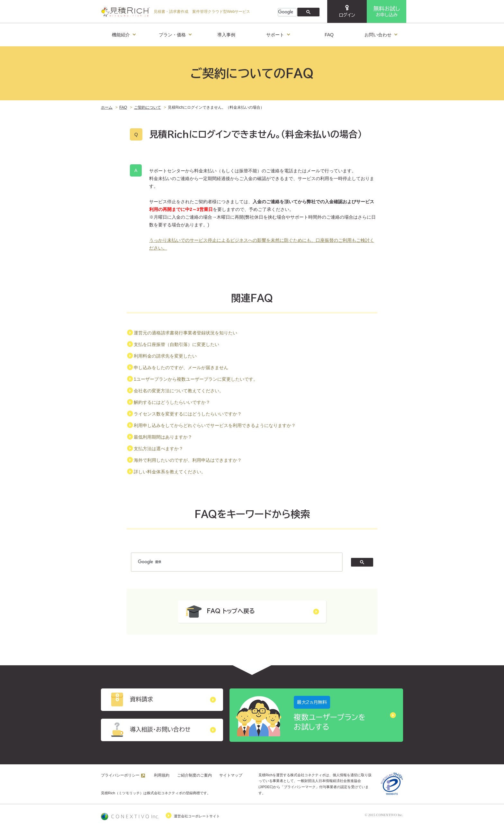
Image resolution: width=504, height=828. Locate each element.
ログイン (347, 11)
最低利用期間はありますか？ (163, 437)
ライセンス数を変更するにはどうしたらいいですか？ (188, 414)
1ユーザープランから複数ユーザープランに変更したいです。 (196, 379)
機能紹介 (124, 33)
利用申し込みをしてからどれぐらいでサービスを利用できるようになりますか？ (215, 425)
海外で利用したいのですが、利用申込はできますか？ (188, 460)
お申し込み (387, 11)
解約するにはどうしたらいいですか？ (172, 402)
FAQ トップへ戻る (252, 612)
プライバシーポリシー (120, 775)
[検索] (287, 12)
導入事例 (226, 35)
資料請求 (162, 700)
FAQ (329, 35)
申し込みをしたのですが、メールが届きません (181, 368)
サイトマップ (231, 775)
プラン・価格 (175, 33)
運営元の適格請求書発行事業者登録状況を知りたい (185, 333)
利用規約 (162, 775)
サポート (278, 33)
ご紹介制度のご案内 (194, 775)
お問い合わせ (381, 33)
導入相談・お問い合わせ (162, 730)
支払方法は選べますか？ (158, 449)
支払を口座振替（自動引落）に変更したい (176, 344)
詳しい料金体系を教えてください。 (170, 472)
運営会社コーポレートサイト (160, 815)
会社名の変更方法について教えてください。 (179, 391)
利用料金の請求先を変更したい (165, 356)
